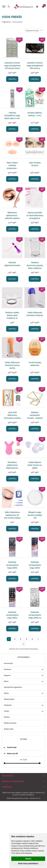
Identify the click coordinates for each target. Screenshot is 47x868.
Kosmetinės (8, 663)
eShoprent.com (35, 798)
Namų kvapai (9, 699)
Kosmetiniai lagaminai (13, 687)
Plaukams (8, 705)
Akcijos (7, 717)
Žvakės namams (10, 723)
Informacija (8, 776)
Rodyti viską (9, 729)
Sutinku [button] (28, 859)
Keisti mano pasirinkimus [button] (28, 864)
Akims (6, 693)
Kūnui (6, 681)
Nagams (7, 675)
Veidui (6, 711)
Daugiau (12, 279)
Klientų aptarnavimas (13, 781)
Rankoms (7, 669)
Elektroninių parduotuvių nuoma (18, 798)
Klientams (7, 787)
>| (23, 644)
